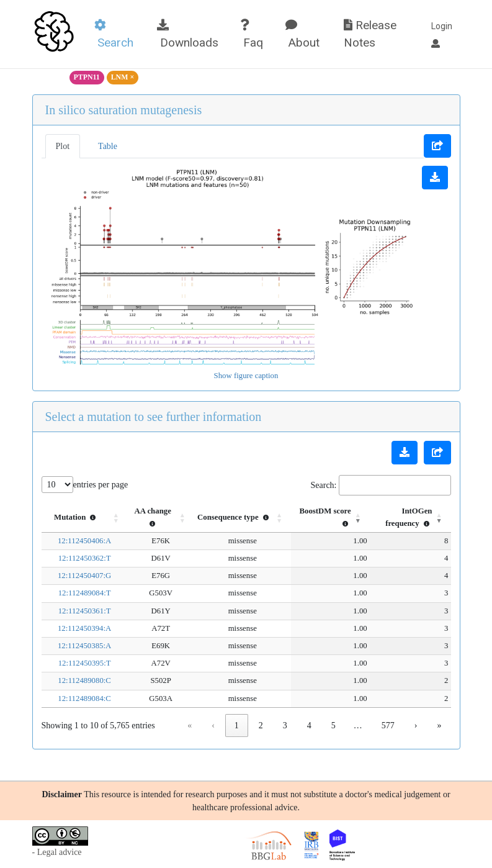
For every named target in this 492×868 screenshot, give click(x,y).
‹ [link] (213, 726)
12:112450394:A (74, 628)
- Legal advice (57, 852)
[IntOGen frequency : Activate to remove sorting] (402, 518)
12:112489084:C (74, 698)
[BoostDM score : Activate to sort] (311, 518)
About (302, 34)
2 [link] (261, 726)
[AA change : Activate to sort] (141, 518)
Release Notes (370, 34)
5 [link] (333, 726)
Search (114, 34)
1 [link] (237, 726)
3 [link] (285, 726)
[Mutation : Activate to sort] (74, 518)
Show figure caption (246, 376)
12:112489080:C (74, 680)
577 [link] (388, 726)
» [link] (440, 726)
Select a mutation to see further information (154, 417)
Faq (252, 34)
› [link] (416, 726)
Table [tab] (108, 146)
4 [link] (309, 726)
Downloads (188, 34)
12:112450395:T (74, 663)
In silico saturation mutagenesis (124, 110)
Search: (324, 485)
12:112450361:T (74, 611)
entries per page (101, 485)
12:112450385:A (74, 646)
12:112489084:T (74, 593)
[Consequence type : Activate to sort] (223, 518)
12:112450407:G (74, 576)
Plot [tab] (63, 146)
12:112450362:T (74, 558)
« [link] (190, 726)
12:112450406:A (74, 541)
